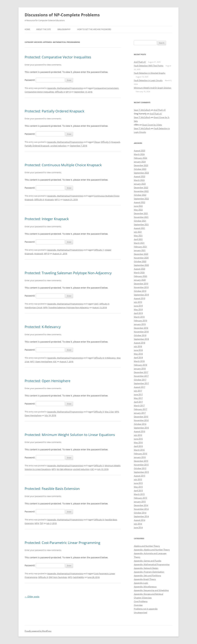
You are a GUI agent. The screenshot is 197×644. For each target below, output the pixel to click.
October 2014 (140, 513)
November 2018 (141, 332)
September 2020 (141, 265)
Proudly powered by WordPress (38, 631)
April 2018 (138, 357)
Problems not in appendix (146, 609)
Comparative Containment (106, 88)
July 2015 (138, 479)
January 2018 (140, 369)
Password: (45, 80)
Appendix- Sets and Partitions (147, 575)
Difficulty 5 (106, 142)
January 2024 (140, 162)
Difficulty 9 (104, 304)
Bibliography (64, 29)
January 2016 (140, 457)
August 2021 (140, 228)
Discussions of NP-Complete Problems (62, 15)
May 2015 (138, 487)
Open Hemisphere (44, 361)
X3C (55, 361)
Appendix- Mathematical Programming (65, 88)
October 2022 (140, 195)
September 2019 (141, 295)
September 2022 (141, 199)
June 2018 (138, 350)
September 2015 (141, 472)
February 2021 (140, 247)
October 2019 (140, 291)
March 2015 (139, 494)
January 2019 (140, 324)
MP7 (32, 361)
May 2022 (138, 210)
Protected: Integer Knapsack (47, 219)
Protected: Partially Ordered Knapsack (54, 111)
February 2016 (140, 454)
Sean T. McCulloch (142, 110)
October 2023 (140, 169)
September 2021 (141, 224)
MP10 (47, 254)
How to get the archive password (94, 29)
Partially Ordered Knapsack (37, 146)
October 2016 (140, 424)
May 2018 (138, 354)
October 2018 (140, 335)
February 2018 (140, 365)
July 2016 (138, 435)
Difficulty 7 (99, 250)
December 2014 (141, 505)
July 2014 (138, 524)
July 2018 (138, 346)
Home (27, 29)
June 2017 (138, 394)
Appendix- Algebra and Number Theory (152, 550)
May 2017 (138, 398)
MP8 (45, 307)
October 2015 (140, 468)
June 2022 (138, 206)
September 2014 (141, 516)
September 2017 (141, 383)
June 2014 (138, 527)
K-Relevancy (110, 358)
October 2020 (140, 261)
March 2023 (139, 180)
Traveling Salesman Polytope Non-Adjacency (69, 307)
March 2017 (139, 406)
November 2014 (141, 509)
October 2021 (140, 221)
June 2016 (138, 439)
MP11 (57, 200)
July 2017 (138, 391)
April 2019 (138, 313)
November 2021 (141, 217)
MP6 (117, 412)
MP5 (54, 469)
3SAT (96, 304)
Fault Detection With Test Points (149, 66)
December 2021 (141, 213)
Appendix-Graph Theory (145, 579)
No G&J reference (64, 469)
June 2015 (138, 483)
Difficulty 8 (99, 358)
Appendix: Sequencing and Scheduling (151, 590)
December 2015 (141, 461)
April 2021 (138, 239)
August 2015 (140, 476)
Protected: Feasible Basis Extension (52, 489)
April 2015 (138, 491)
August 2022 (140, 202)
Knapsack (116, 142)
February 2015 (140, 498)
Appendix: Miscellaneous (145, 587)
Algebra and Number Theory (147, 546)
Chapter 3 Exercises (143, 598)
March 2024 (139, 154)
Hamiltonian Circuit (33, 307)
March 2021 (139, 243)
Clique (97, 142)
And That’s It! (140, 62)
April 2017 (138, 402)
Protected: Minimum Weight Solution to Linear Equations (70, 435)
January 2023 (140, 184)
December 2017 (141, 372)
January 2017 (140, 413)
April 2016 (138, 446)
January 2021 (140, 250)
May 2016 (138, 442)
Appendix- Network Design (146, 568)
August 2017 (140, 387)
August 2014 (140, 520)
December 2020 (141, 254)
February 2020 (140, 276)
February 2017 (140, 409)
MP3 (70, 577)
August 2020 (140, 269)
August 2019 (140, 298)
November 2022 (141, 191)
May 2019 (138, 309)
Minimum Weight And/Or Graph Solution (153, 88)
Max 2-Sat (109, 412)
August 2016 (140, 431)
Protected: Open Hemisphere (47, 381)
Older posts (32, 597)
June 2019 (138, 306)
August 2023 (140, 176)
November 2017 (141, 376)
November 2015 (141, 465)
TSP (41, 523)
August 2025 (140, 151)
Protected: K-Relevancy (43, 327)
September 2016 (141, 428)
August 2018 (140, 343)
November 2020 (141, 258)
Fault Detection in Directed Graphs (150, 73)
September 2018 (141, 339)
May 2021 (138, 236)
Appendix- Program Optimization (149, 572)
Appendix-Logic (141, 583)
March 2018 (139, 361)
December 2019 (141, 284)
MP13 (68, 92)
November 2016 (141, 420)
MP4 (37, 523)
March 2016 (139, 450)
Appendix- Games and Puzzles (148, 561)
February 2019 (140, 321)
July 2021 (138, 232)
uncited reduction (58, 146)
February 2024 (140, 158)
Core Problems (141, 601)
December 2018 (141, 328)
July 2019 (138, 302)
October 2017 (140, 380)
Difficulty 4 (60, 92)
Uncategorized (141, 612)
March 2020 (139, 273)
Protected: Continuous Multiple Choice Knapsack (63, 165)
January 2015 (140, 502)
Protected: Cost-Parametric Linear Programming (62, 543)
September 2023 (141, 173)
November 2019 (141, 287)
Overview (138, 605)
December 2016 (141, 417)
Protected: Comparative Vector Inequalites (58, 57)
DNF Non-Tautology (58, 577)
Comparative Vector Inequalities (39, 92)
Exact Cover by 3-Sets (152, 125)
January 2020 (140, 280)
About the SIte (44, 29)
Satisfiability (79, 577)
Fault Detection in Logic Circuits (148, 80)
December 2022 (141, 188)
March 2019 (139, 317)
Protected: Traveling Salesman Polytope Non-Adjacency (68, 273)
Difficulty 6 (39, 200)
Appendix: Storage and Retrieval (149, 594)
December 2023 (141, 165)
